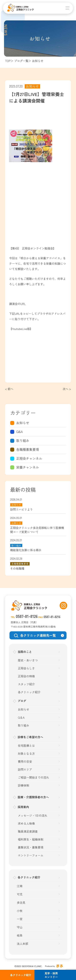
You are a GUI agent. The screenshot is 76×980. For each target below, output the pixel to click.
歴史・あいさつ (28, 660)
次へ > (67, 389)
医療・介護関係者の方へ (33, 797)
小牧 (20, 911)
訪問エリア (25, 769)
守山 (20, 927)
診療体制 (23, 785)
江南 (20, 886)
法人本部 (22, 944)
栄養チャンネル (28, 467)
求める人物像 (26, 823)
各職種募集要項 (28, 449)
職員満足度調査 (28, 831)
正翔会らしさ (26, 668)
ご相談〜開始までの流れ (33, 777)
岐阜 (20, 935)
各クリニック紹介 (29, 692)
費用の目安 (25, 761)
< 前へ (9, 389)
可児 (20, 894)
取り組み (23, 441)
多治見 (21, 903)
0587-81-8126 (27, 616)
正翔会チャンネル (29, 458)
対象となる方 (26, 754)
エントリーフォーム (31, 855)
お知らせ (23, 423)
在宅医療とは (26, 746)
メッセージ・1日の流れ (33, 816)
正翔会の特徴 (26, 676)
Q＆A (21, 717)
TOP (8, 61)
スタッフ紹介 (26, 684)
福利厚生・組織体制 (31, 839)
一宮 (20, 919)
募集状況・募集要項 (31, 847)
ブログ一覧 (21, 61)
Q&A (20, 432)
